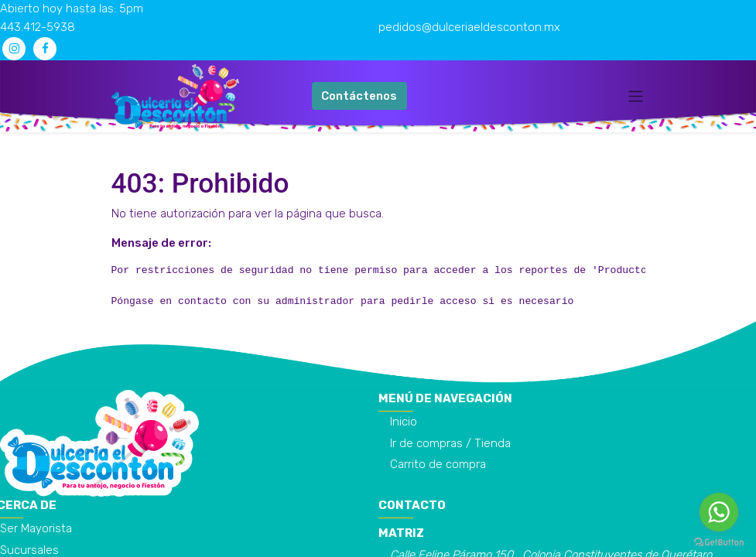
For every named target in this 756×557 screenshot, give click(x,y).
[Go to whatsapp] (719, 512)
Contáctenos (359, 96)
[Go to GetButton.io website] (719, 542)
